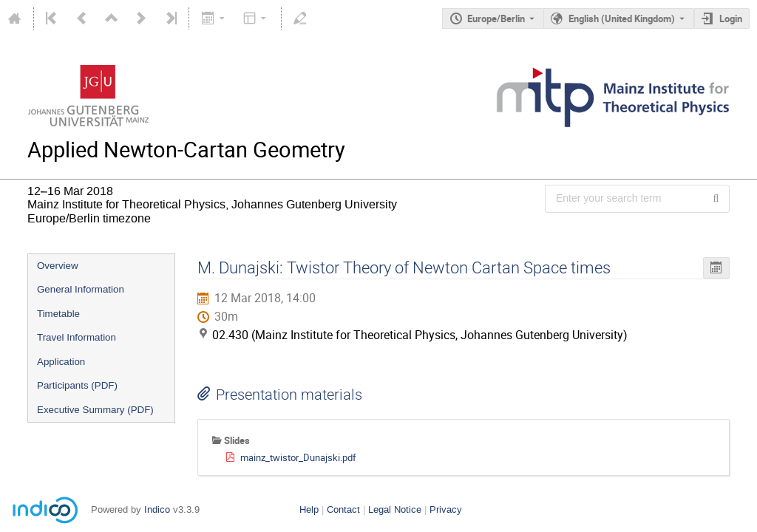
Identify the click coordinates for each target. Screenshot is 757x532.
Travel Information (77, 337)
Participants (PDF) (77, 385)
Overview (58, 266)
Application (61, 362)
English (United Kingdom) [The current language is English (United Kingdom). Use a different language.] (622, 18)
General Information (81, 289)
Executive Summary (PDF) (95, 410)
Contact (343, 509)
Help (309, 509)
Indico (157, 509)
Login (731, 18)
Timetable (58, 314)
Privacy (446, 509)
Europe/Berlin (496, 18)
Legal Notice (395, 509)
